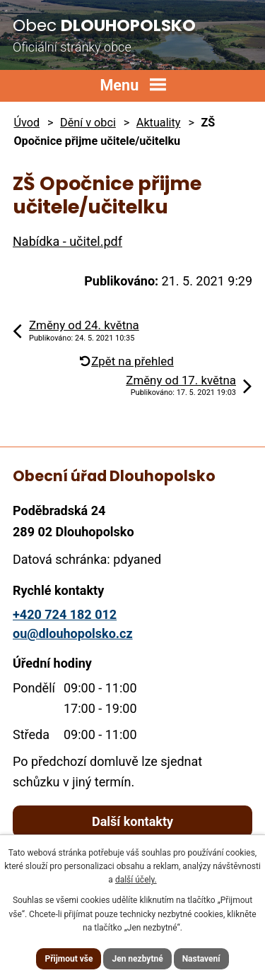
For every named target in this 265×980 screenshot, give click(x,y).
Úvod (26, 123)
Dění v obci (88, 123)
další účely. (136, 880)
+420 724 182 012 (65, 614)
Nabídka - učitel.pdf (67, 241)
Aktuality (159, 123)
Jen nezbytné (137, 959)
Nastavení (201, 959)
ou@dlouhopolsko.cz (73, 633)
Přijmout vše (69, 959)
